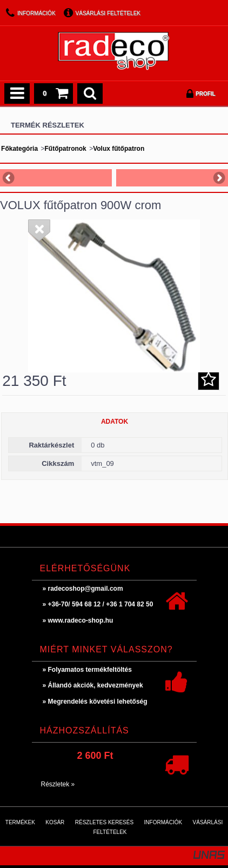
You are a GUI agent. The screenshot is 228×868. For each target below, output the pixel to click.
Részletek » (58, 784)
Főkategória (19, 149)
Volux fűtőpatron (119, 149)
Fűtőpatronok (65, 149)
